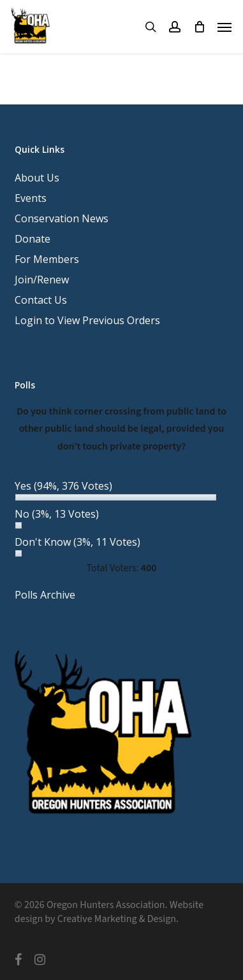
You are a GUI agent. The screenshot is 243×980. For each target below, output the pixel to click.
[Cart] (199, 27)
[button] (225, 27)
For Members (47, 259)
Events (31, 198)
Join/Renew (42, 280)
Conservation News (62, 218)
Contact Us (41, 300)
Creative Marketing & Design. (118, 919)
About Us (37, 178)
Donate (33, 239)
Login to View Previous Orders (87, 320)
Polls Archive (45, 595)
